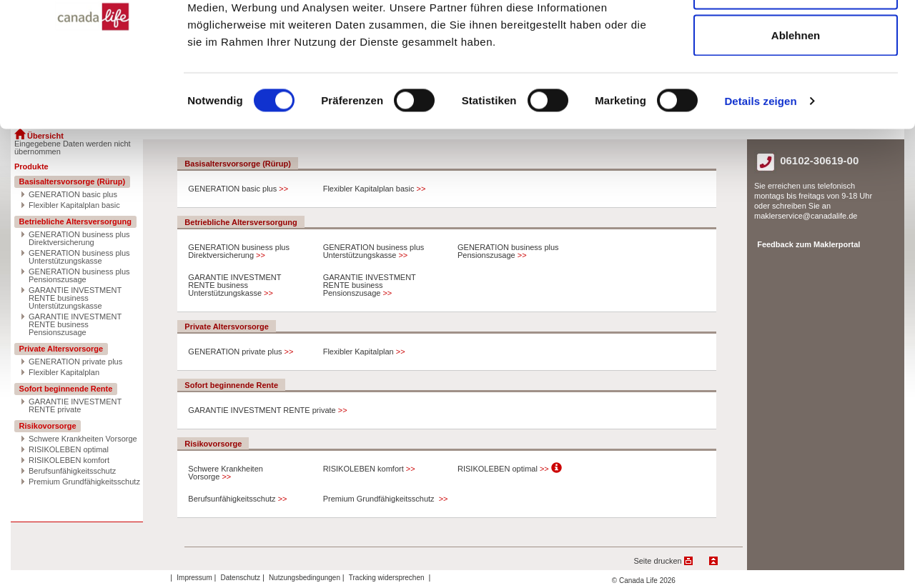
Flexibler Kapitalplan (64, 373)
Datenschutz (242, 578)
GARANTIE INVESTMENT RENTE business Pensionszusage (75, 325)
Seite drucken (657, 561)
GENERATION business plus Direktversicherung (79, 239)
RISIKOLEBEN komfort (69, 460)
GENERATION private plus (75, 362)
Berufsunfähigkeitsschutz (72, 471)
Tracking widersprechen (388, 578)
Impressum (195, 578)
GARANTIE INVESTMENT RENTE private (75, 406)
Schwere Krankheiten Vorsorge (83, 439)
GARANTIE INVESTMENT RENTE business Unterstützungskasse (75, 298)
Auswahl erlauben (796, 85)
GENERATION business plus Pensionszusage (79, 276)
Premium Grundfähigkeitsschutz (84, 482)
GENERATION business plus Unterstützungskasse (79, 257)
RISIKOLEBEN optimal (69, 450)
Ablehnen (796, 131)
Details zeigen (760, 197)
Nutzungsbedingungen (306, 578)
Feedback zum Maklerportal (808, 244)
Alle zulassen (795, 38)
